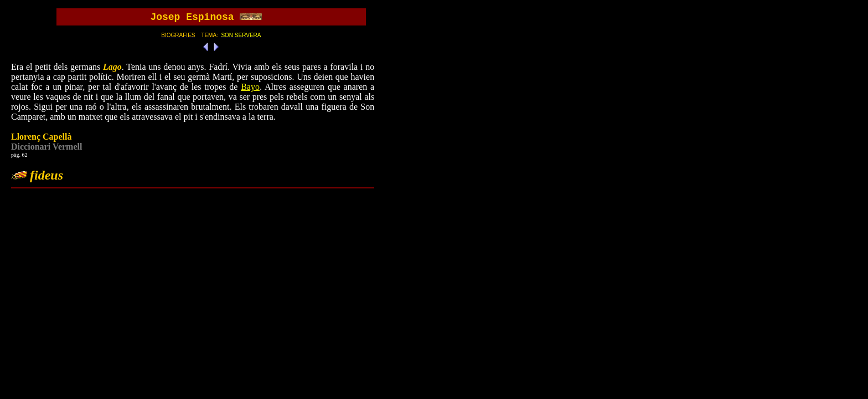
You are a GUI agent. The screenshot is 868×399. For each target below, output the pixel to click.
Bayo (250, 87)
